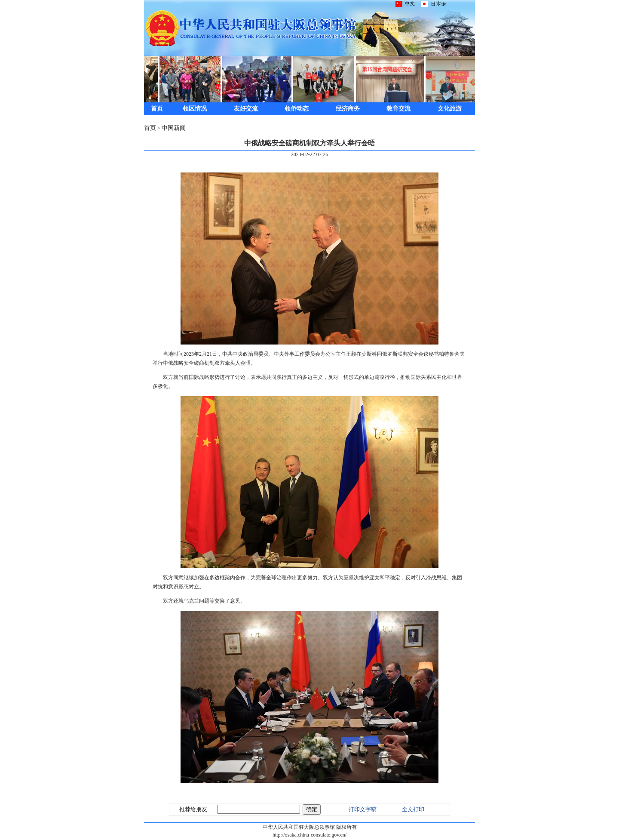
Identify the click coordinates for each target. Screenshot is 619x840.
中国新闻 (174, 128)
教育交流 (398, 109)
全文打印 (413, 809)
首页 (157, 109)
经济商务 (348, 109)
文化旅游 (450, 109)
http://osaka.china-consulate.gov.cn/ (309, 835)
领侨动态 (297, 109)
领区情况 (195, 109)
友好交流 (246, 109)
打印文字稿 (363, 809)
